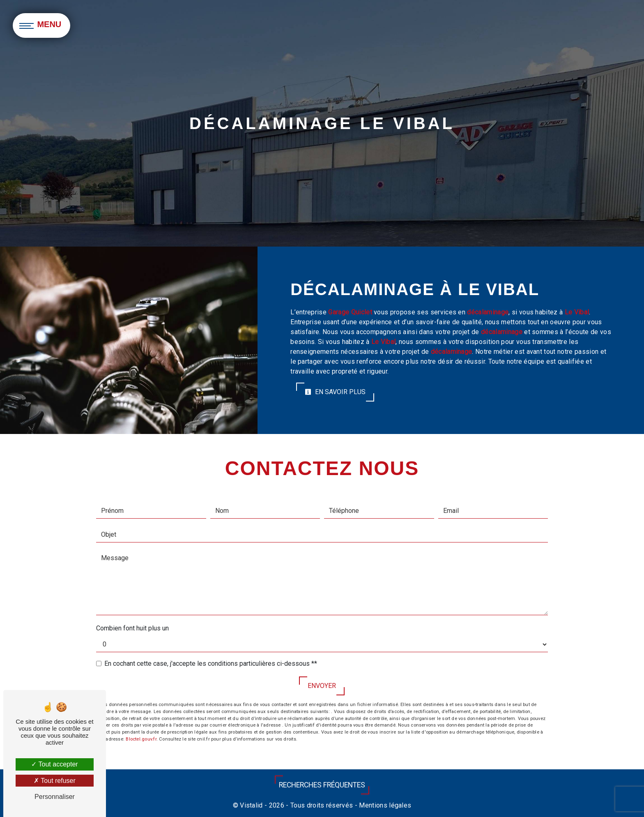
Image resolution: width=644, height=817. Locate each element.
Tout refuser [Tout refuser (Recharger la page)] (55, 781)
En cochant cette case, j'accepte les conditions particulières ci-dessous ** (211, 664)
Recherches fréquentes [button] (322, 785)
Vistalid (251, 805)
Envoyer (322, 686)
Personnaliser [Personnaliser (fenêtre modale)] (55, 797)
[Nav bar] (41, 25)
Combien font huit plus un (132, 628)
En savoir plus (335, 392)
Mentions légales (384, 805)
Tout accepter (54, 764)
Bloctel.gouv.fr (141, 739)
